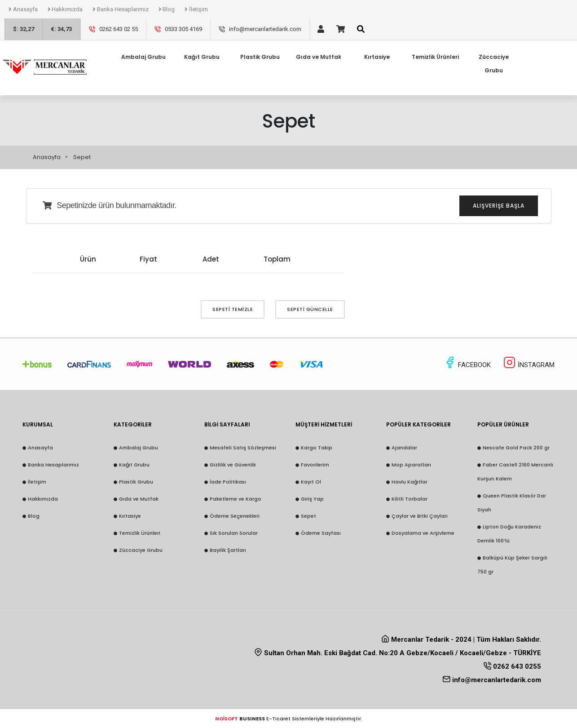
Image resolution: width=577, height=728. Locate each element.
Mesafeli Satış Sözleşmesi (243, 448)
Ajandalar (404, 448)
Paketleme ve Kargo (236, 499)
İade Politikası (228, 482)
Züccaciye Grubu (494, 47)
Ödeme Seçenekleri (235, 516)
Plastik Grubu (136, 482)
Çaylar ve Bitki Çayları (420, 516)
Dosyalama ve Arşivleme (423, 533)
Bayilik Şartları (228, 550)
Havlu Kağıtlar (410, 482)
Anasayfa (23, 9)
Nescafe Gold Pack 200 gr (516, 448)
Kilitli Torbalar (410, 499)
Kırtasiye (130, 516)
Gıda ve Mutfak (139, 499)
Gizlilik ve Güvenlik (233, 465)
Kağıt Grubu (134, 465)
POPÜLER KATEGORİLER (418, 424)
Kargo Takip (317, 448)
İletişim (196, 9)
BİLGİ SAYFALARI (227, 424)
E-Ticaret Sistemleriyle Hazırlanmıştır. (289, 719)
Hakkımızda (65, 9)
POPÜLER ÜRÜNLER (503, 424)
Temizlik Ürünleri (140, 533)
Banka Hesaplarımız (121, 9)
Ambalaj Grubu (139, 448)
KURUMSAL (38, 424)
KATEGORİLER (133, 424)
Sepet (308, 516)
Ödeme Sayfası (321, 533)
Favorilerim (315, 465)
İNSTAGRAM (529, 365)
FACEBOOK (468, 365)
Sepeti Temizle (233, 309)
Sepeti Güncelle (310, 309)
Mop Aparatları (411, 465)
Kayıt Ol (311, 482)
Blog (167, 9)
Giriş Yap (312, 499)
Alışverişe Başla (499, 206)
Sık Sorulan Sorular (234, 533)
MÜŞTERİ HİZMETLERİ (324, 424)
